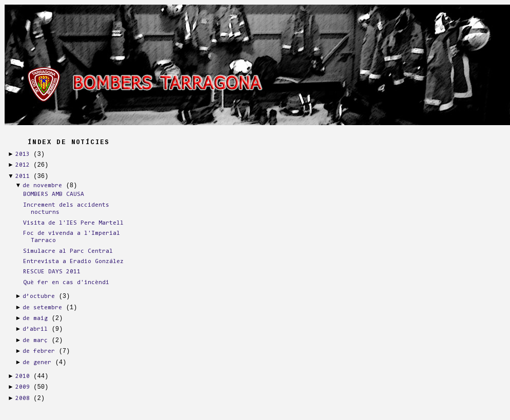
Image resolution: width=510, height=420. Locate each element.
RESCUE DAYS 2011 (52, 272)
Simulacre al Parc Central (68, 251)
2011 (23, 176)
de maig (35, 318)
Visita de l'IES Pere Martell (73, 223)
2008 (23, 398)
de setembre (42, 308)
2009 (23, 387)
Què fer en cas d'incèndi (66, 283)
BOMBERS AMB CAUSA (54, 194)
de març (35, 341)
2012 (23, 165)
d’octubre (39, 296)
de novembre (42, 186)
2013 (23, 154)
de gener (37, 363)
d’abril (35, 329)
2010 (23, 376)
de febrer (39, 351)
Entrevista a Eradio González (73, 262)
